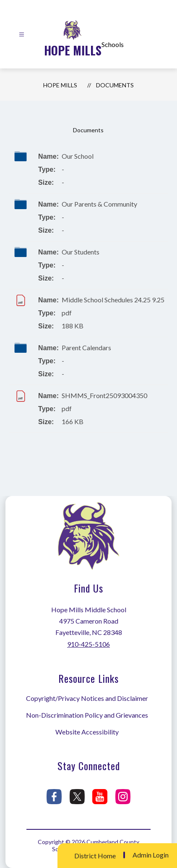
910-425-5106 (88, 644)
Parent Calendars (86, 347)
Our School (78, 156)
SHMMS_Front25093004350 (104, 395)
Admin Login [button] (151, 855)
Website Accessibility (87, 732)
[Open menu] (22, 35)
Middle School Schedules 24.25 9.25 (113, 300)
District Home (95, 856)
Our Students (81, 252)
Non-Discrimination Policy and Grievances (87, 715)
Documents (115, 85)
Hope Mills (60, 85)
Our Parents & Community (99, 204)
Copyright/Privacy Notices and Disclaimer (87, 698)
